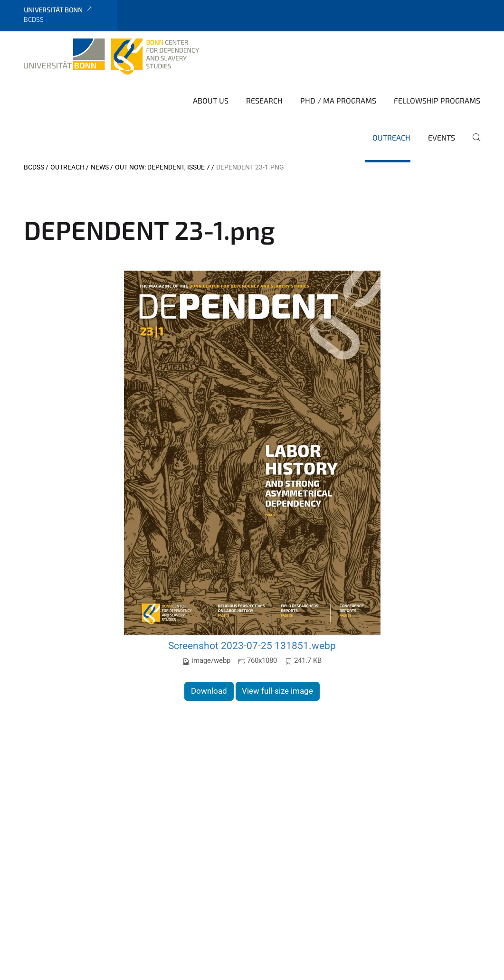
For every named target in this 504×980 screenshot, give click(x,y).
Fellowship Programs (437, 100)
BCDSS (34, 167)
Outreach (391, 137)
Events (442, 137)
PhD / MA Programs (338, 100)
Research (264, 100)
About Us (211, 100)
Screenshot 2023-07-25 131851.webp (252, 645)
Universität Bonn (59, 10)
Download (209, 691)
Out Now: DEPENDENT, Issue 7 (162, 167)
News (100, 167)
